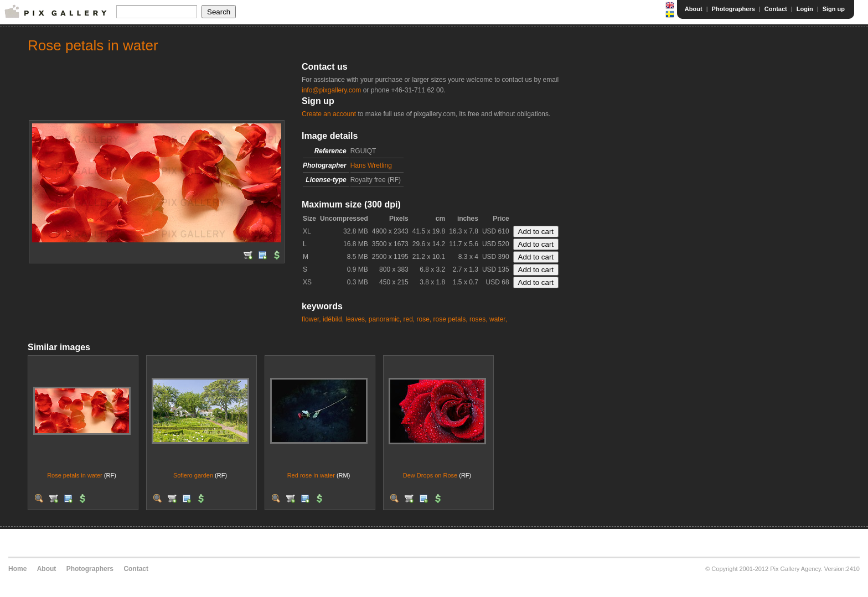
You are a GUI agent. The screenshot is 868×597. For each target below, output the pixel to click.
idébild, (333, 319)
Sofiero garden (193, 475)
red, (409, 319)
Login (805, 9)
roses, (479, 319)
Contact (776, 9)
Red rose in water (311, 475)
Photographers (733, 9)
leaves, (356, 319)
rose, (424, 319)
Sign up (834, 9)
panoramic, (385, 319)
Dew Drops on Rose (430, 475)
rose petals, (451, 319)
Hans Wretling (371, 165)
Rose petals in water (75, 475)
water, (498, 319)
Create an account (329, 114)
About (694, 9)
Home (17, 569)
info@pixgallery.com (331, 90)
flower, (311, 319)
